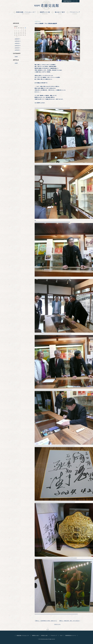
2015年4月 (17, 50)
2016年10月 (17, 41)
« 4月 (17, 37)
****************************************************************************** (52, 222)
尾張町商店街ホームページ (71, 636)
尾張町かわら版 (35, 636)
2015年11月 (17, 46)
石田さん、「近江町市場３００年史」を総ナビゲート (46, 621)
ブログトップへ (57, 624)
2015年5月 (17, 48)
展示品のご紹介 (45, 636)
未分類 (16, 57)
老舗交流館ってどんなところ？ (23, 636)
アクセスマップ (54, 636)
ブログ (61, 636)
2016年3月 (17, 43)
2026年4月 (17, 39)
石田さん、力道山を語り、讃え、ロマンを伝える (69, 621)
